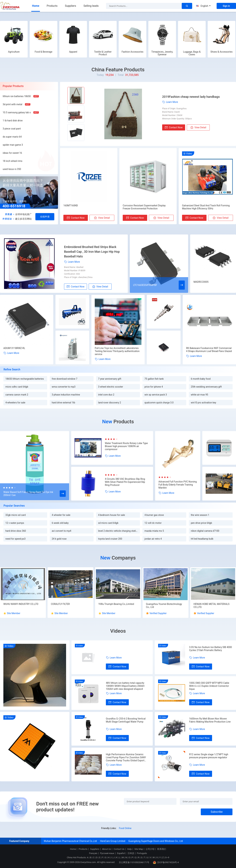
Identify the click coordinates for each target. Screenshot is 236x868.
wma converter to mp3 (64, 387)
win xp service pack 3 (156, 395)
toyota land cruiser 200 (110, 539)
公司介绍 (150, 849)
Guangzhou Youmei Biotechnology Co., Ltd (164, 606)
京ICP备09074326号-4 (166, 862)
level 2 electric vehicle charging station (118, 531)
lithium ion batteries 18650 (17, 96)
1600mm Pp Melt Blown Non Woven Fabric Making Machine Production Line (210, 720)
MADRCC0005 (201, 282)
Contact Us (119, 849)
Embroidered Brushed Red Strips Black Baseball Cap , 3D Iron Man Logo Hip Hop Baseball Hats (92, 252)
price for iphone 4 (154, 387)
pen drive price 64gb (201, 523)
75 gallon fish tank (154, 379)
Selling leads (91, 6)
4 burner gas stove (154, 515)
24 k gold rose (59, 539)
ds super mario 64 (12, 137)
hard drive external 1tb (63, 403)
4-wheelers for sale (15, 403)
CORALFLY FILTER (60, 604)
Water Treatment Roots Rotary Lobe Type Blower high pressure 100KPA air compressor (126, 446)
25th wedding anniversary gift (206, 387)
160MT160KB (71, 205)
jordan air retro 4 (153, 539)
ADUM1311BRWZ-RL (14, 348)
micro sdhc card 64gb (17, 387)
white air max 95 (199, 395)
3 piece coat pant (12, 129)
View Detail (198, 127)
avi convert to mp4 (61, 531)
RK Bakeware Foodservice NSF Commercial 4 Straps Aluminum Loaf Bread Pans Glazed (209, 350)
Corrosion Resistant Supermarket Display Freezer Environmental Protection (144, 207)
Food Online (125, 828)
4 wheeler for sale (61, 515)
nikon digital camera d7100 (205, 531)
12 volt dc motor (153, 523)
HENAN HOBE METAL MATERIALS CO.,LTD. (211, 606)
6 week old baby (60, 523)
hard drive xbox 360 (16, 531)
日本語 (131, 853)
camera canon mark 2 (17, 395)
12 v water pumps (15, 523)
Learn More (170, 102)
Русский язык (107, 853)
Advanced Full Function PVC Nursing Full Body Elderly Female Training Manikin (178, 485)
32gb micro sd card (16, 515)
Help (129, 849)
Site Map (139, 849)
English (203, 6)
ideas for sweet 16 (12, 153)
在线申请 (45, 217)
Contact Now (174, 127)
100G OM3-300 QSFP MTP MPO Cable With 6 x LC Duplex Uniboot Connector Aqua (209, 686)
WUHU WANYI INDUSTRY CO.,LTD (21, 604)
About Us (106, 849)
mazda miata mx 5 (154, 531)
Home (36, 6)
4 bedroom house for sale (112, 515)
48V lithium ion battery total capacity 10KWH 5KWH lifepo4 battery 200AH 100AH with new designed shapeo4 (125, 686)
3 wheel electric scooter (111, 387)
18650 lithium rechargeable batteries (25, 379)
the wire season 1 (200, 515)
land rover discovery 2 (110, 403)
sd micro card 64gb (108, 523)
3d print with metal (12, 104)
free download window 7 (65, 379)
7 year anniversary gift (110, 379)
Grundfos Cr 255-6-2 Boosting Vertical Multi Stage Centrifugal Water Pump (126, 720)
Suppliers (70, 6)
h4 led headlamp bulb (202, 539)
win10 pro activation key (203, 403)
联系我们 (162, 849)
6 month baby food (201, 379)
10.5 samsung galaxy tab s (17, 112)
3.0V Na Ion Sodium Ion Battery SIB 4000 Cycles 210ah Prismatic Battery (211, 649)
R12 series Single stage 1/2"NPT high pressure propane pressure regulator (209, 756)
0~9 (167, 857)
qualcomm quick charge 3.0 (159, 403)
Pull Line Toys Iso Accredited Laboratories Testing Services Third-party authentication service (117, 351)
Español (121, 853)
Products (52, 6)
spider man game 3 (13, 145)
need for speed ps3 (15, 539)
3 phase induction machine (66, 395)
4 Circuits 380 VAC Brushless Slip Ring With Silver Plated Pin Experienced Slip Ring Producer (125, 482)
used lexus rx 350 (12, 169)
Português (142, 853)
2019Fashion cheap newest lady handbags (191, 97)
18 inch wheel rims (12, 161)
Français (93, 853)
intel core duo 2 (106, 395)
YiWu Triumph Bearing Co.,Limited (116, 604)
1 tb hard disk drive (13, 121)
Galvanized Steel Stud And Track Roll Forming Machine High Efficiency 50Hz (206, 207)
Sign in (226, 6)
